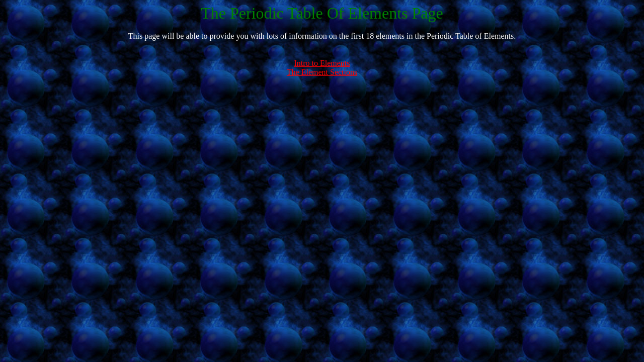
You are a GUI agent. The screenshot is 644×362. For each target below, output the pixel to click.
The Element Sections (322, 72)
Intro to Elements (322, 63)
